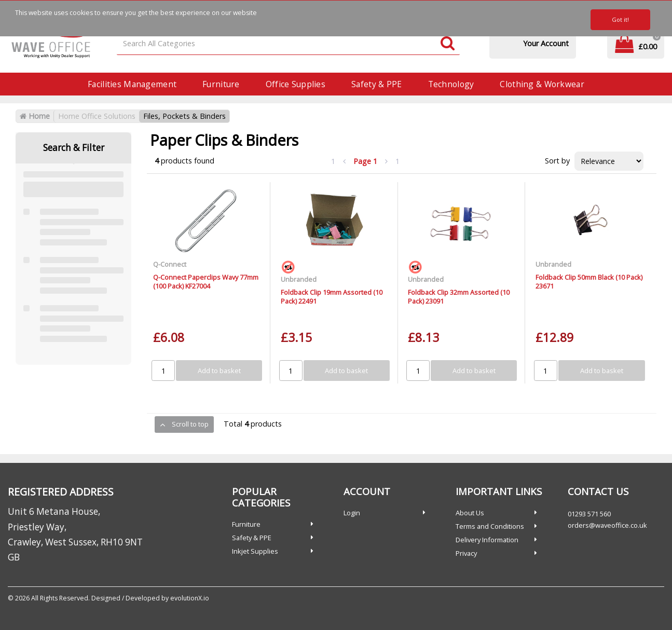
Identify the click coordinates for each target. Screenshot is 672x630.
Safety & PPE (376, 84)
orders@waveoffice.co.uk (607, 525)
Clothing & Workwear (542, 84)
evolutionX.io (190, 598)
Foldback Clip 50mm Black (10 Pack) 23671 (589, 282)
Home (35, 116)
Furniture (221, 84)
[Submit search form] (448, 44)
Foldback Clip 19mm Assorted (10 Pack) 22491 (332, 297)
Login (352, 513)
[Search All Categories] (288, 44)
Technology (451, 84)
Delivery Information (487, 540)
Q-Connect (170, 264)
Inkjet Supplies (255, 551)
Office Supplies (296, 84)
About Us (470, 513)
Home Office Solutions (97, 116)
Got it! (620, 19)
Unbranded (299, 279)
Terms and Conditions (490, 526)
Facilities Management (132, 84)
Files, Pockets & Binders (184, 116)
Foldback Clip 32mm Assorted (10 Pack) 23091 (459, 297)
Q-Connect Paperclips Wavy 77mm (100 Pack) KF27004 (206, 282)
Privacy (466, 553)
